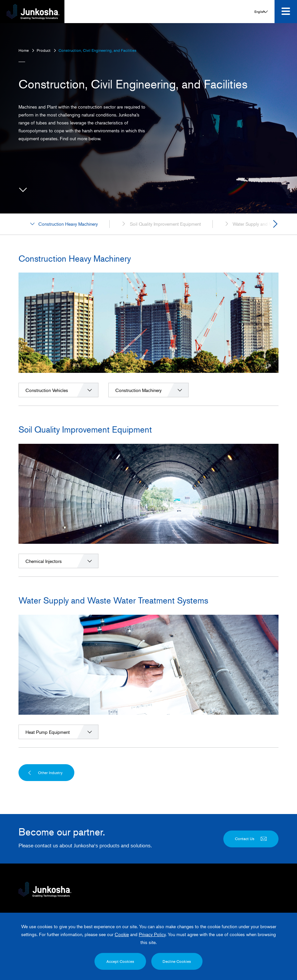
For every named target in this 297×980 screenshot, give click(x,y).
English (271, 906)
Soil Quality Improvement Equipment (161, 248)
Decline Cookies (178, 962)
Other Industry (45, 796)
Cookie (122, 935)
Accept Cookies (120, 962)
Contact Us (251, 863)
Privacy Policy (152, 935)
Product (44, 50)
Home (24, 50)
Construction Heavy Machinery (64, 248)
